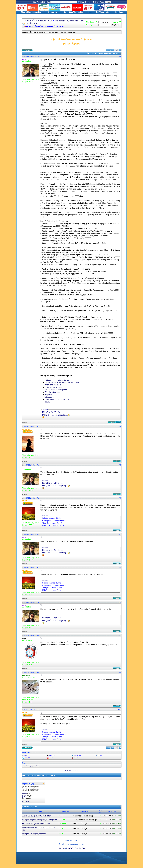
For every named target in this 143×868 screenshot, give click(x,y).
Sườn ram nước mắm (54, 387)
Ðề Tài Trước (68, 770)
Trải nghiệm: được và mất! (67, 21)
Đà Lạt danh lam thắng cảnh (56, 390)
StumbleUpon (77, 755)
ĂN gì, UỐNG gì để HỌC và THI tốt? (37, 816)
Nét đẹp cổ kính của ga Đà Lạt (57, 380)
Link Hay (76, 758)
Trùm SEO (27, 758)
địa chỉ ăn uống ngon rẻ (29, 766)
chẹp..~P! (49, 402)
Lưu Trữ (70, 848)
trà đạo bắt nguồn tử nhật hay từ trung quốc (40, 820)
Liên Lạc (61, 848)
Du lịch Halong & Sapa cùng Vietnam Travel (62, 382)
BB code (25, 794)
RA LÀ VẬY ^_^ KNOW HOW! (39, 21)
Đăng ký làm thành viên (31, 12)
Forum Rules (26, 801)
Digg (26, 755)
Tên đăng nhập (92, 22)
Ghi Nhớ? (116, 22)
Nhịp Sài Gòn (50, 395)
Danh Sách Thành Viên (73, 12)
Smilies (24, 795)
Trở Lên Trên (80, 848)
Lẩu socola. (49, 397)
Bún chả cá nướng (52, 392)
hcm (38, 766)
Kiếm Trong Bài (104, 53)
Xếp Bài (116, 53)
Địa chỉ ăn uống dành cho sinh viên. (37, 824)
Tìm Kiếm (119, 12)
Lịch (90, 12)
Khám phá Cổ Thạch (53, 385)
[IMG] (24, 797)
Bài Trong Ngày (103, 12)
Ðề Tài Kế (76, 770)
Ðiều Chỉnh (90, 53)
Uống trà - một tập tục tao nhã (57, 399)
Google (100, 755)
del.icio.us (52, 755)
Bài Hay (51, 758)
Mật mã (89, 25)
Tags (24, 763)
